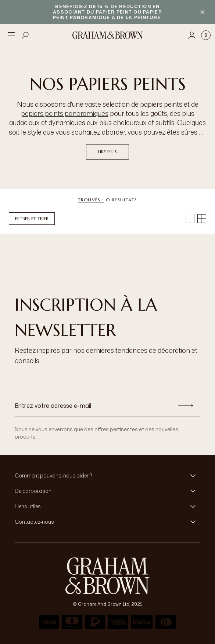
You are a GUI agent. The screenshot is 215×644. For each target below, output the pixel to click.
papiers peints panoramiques (65, 113)
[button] (108, 476)
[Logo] (108, 35)
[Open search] (25, 35)
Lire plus (108, 152)
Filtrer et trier (32, 218)
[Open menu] (11, 35)
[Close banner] (203, 12)
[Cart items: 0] (206, 35)
